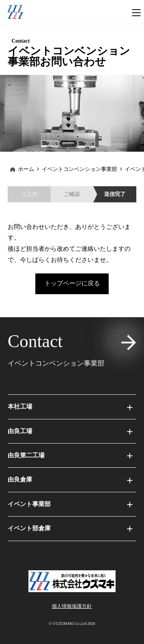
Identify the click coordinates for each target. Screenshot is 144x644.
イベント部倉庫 (70, 528)
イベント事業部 (70, 504)
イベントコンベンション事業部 (79, 169)
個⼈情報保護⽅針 (72, 606)
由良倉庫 (70, 479)
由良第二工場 (70, 455)
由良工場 (70, 431)
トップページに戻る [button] (72, 283)
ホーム (26, 169)
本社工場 (70, 406)
